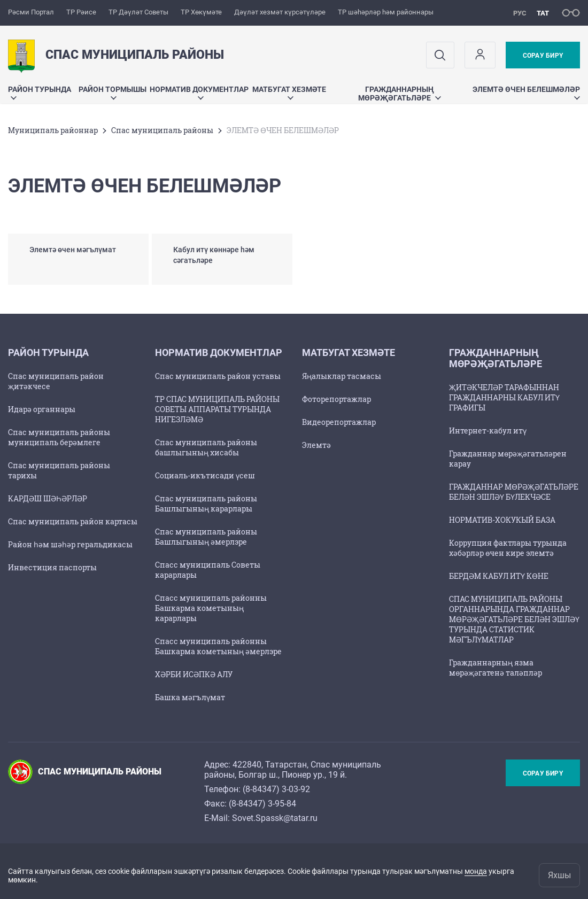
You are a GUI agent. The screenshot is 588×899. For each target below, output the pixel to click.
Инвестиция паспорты (52, 567)
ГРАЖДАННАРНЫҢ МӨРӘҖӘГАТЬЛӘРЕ (400, 94)
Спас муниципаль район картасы (73, 521)
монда (476, 871)
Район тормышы (113, 92)
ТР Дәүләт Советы (138, 12)
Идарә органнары (42, 409)
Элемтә (316, 445)
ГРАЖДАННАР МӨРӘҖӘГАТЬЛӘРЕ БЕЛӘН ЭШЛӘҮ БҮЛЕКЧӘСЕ (514, 492)
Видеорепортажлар (339, 422)
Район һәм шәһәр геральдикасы (70, 544)
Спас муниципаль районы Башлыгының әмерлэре (206, 537)
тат (543, 13)
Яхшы (559, 875)
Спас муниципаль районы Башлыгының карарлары (206, 503)
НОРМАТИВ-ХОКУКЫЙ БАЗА (502, 520)
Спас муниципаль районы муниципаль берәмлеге (59, 437)
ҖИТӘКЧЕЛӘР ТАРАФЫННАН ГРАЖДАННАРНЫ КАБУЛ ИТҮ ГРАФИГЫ (504, 397)
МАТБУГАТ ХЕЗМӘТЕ (289, 92)
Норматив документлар (199, 92)
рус (520, 13)
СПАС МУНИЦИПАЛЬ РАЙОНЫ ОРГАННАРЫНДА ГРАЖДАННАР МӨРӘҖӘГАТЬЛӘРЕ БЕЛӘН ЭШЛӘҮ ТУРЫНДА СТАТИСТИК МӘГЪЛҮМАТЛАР (514, 619)
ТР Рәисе (81, 12)
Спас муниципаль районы (162, 130)
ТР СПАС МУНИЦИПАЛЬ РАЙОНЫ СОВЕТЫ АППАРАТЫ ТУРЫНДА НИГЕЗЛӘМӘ (217, 409)
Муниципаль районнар (53, 130)
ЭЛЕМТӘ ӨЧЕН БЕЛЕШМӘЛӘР (526, 92)
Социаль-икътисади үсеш (205, 475)
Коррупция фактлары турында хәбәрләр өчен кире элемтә (508, 548)
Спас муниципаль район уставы (218, 376)
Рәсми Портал (31, 12)
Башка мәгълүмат (190, 697)
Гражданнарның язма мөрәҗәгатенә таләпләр (496, 668)
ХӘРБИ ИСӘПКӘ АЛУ (194, 674)
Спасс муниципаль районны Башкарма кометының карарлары (211, 608)
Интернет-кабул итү (488, 431)
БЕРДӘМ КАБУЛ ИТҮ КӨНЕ (499, 576)
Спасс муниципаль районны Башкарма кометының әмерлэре (218, 646)
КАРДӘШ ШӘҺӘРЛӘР (48, 498)
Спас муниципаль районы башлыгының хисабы (206, 447)
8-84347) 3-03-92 (278, 789)
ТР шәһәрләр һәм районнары (386, 12)
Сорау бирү (543, 56)
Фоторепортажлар (336, 399)
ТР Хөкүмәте (201, 12)
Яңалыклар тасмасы (342, 376)
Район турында (40, 92)
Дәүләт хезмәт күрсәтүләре (280, 12)
